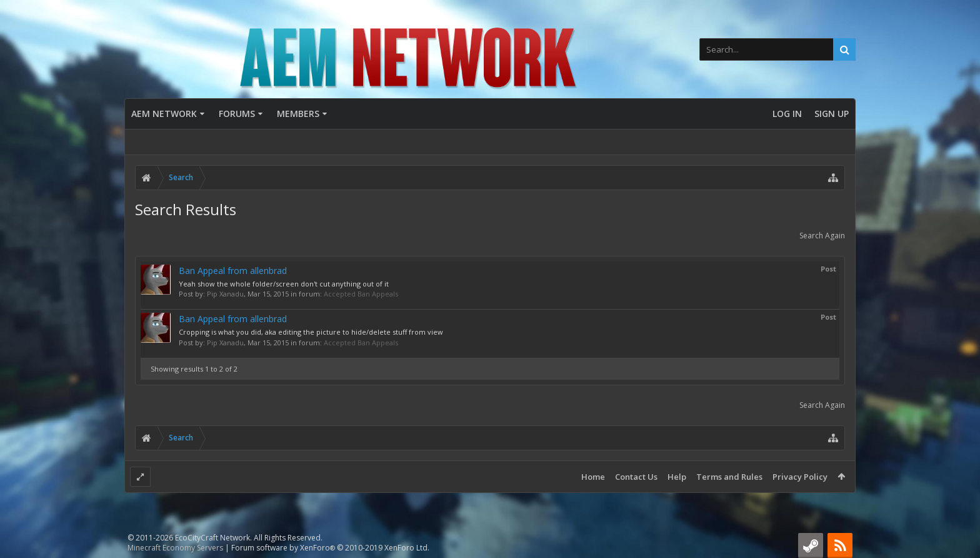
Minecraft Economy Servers (175, 548)
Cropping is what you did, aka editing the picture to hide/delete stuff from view (311, 332)
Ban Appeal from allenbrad (233, 271)
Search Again (822, 236)
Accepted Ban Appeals (361, 294)
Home (593, 477)
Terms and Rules (729, 477)
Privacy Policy (800, 477)
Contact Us (636, 477)
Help (677, 477)
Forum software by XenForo (330, 548)
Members (298, 114)
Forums (237, 114)
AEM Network (164, 114)
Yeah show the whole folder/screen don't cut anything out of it (284, 284)
